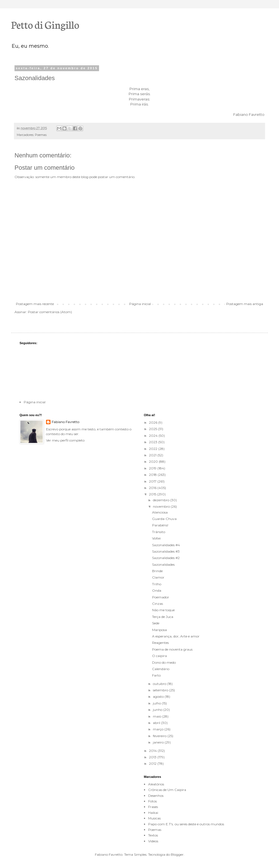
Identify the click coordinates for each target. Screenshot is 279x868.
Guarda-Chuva (164, 519)
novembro (162, 506)
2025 (153, 429)
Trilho (157, 584)
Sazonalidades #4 (166, 545)
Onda (157, 590)
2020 (154, 461)
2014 (153, 751)
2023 (154, 442)
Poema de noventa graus (172, 649)
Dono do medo (164, 662)
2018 (153, 475)
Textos (153, 835)
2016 (153, 488)
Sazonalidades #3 (166, 551)
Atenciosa (160, 512)
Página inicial (140, 304)
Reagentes (160, 643)
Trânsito (159, 532)
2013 (153, 757)
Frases (153, 807)
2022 (154, 449)
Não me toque (163, 610)
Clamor (158, 577)
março (159, 729)
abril (157, 723)
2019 (153, 468)
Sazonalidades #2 (166, 558)
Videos (153, 841)
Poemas (41, 135)
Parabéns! (160, 525)
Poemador (161, 597)
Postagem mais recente (35, 304)
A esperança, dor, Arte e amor (176, 636)
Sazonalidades (163, 564)
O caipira (159, 656)
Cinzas (157, 604)
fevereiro (160, 736)
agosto (159, 696)
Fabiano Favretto (65, 422)
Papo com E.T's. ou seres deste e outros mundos (186, 824)
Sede (156, 623)
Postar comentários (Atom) (50, 312)
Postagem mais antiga (245, 304)
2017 (153, 481)
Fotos (152, 801)
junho (158, 710)
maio (157, 716)
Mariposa (159, 630)
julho (157, 703)
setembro (161, 690)
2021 (153, 455)
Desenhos (156, 796)
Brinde (157, 571)
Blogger (177, 854)
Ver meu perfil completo (65, 440)
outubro (160, 684)
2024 (154, 436)
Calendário (161, 669)
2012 (153, 763)
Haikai (153, 813)
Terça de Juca (163, 617)
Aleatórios (156, 784)
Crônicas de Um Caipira (167, 790)
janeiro (159, 742)
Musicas (154, 818)
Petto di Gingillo (45, 24)
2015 (153, 494)
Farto (156, 675)
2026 (154, 422)
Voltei (156, 538)
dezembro (162, 500)
